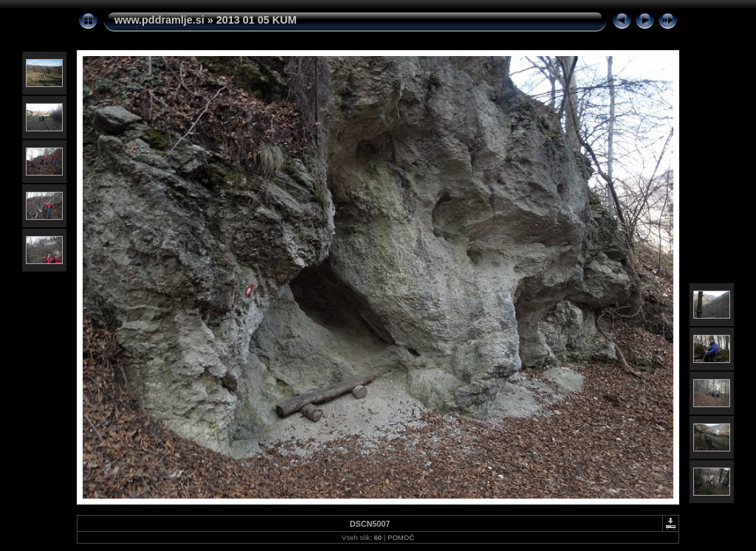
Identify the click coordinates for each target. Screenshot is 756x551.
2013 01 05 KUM (257, 20)
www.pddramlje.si (159, 20)
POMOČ (401, 537)
